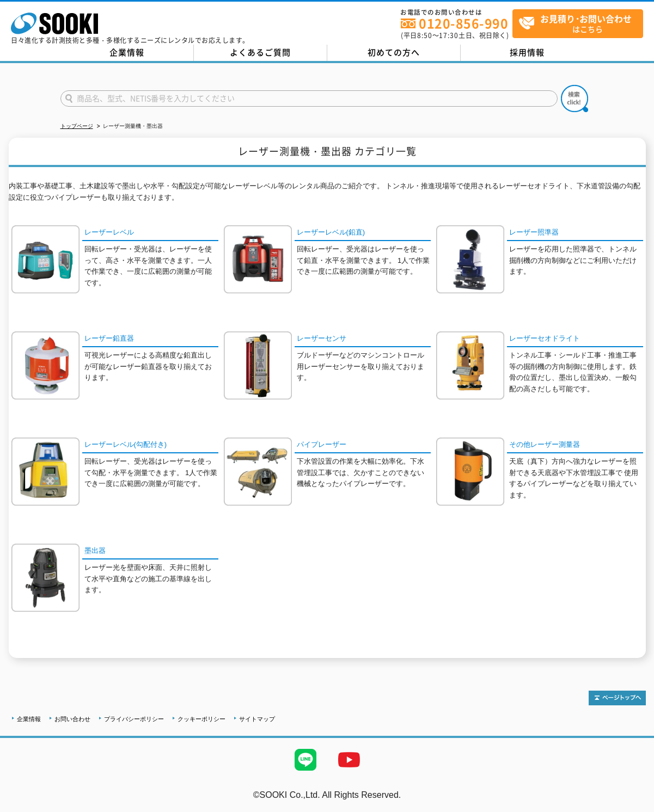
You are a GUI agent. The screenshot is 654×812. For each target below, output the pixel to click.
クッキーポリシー (201, 719)
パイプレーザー (322, 444)
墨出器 (95, 550)
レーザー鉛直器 (109, 338)
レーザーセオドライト (545, 338)
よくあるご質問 (260, 52)
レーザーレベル (109, 232)
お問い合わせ (72, 719)
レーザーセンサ (322, 338)
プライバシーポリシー (134, 719)
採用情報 (527, 52)
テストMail (633, 806)
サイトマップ (257, 719)
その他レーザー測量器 (545, 444)
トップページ (77, 126)
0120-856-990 (463, 23)
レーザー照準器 (534, 232)
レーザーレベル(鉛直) (331, 232)
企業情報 (127, 52)
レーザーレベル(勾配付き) (126, 444)
